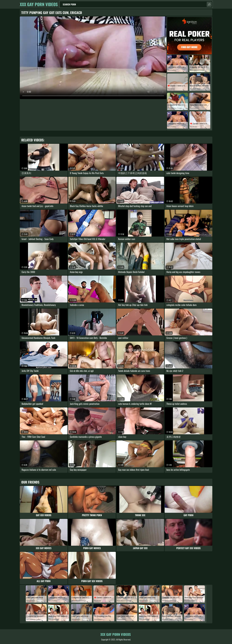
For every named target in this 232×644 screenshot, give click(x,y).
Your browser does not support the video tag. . (93, 58)
